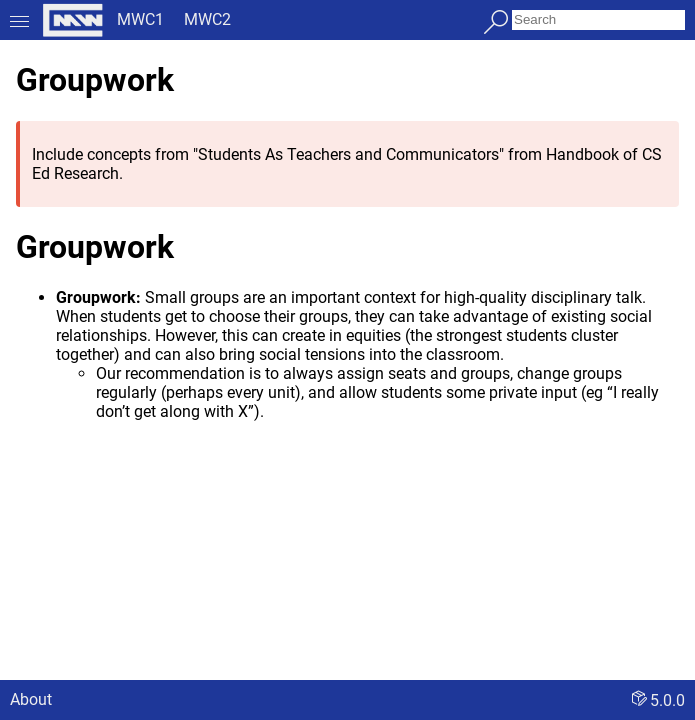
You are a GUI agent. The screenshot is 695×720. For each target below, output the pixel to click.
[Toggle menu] (19, 20)
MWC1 (140, 19)
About (31, 699)
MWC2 (207, 19)
